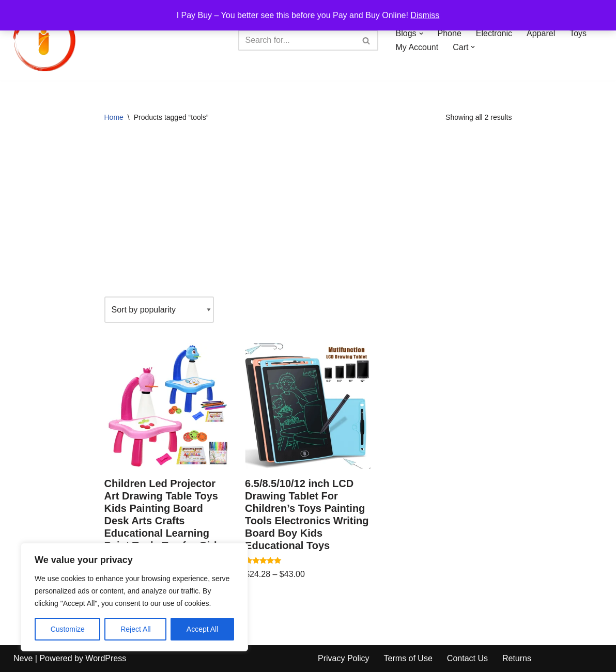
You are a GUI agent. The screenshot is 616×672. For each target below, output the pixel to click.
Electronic (494, 33)
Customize (68, 629)
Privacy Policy (344, 658)
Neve (23, 658)
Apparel (541, 33)
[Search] (297, 40)
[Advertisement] (308, 214)
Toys (578, 33)
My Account (417, 47)
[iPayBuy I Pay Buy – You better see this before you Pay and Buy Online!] (44, 40)
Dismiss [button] (425, 15)
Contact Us (467, 658)
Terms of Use (408, 658)
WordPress (106, 658)
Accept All (202, 629)
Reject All (135, 629)
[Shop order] (159, 310)
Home (114, 117)
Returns (517, 658)
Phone (450, 33)
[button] (421, 34)
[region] (134, 597)
